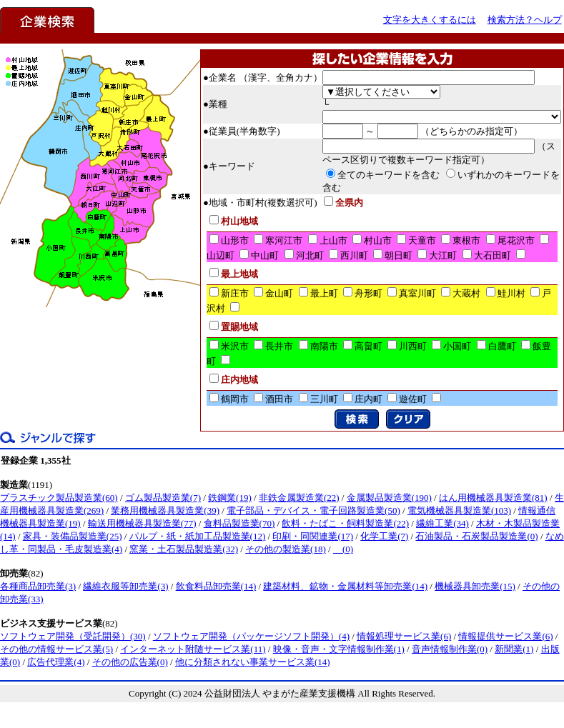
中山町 (265, 255)
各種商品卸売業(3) (38, 586)
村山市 (378, 240)
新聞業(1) (514, 649)
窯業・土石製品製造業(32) (184, 549)
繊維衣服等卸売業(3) (125, 586)
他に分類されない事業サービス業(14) (253, 662)
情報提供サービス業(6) (505, 636)
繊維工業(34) (442, 523)
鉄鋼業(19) (230, 498)
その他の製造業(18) (286, 549)
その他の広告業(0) (130, 662)
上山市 (333, 240)
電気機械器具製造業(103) (459, 510)
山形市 (235, 240)
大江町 (443, 255)
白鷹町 (502, 346)
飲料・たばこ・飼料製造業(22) (345, 523)
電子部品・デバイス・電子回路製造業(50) (313, 510)
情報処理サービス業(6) (404, 636)
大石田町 (493, 255)
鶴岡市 (235, 399)
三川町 (324, 399)
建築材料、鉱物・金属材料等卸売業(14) (345, 586)
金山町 (279, 293)
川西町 (413, 346)
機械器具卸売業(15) (475, 586)
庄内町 (368, 399)
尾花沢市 (516, 240)
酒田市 (279, 399)
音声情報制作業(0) (450, 649)
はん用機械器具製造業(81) (493, 498)
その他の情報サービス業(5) (56, 649)
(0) (343, 549)
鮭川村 (511, 293)
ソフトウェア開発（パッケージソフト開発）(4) (251, 636)
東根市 (466, 240)
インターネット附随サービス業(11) (193, 649)
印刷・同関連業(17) (313, 536)
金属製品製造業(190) (389, 498)
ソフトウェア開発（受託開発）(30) (73, 636)
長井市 (279, 346)
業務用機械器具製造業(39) (165, 510)
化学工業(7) (384, 536)
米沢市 (235, 346)
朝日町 (399, 255)
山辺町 (221, 255)
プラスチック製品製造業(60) (59, 498)
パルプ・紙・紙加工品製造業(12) (198, 536)
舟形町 (368, 293)
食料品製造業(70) (239, 523)
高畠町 (368, 346)
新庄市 (235, 293)
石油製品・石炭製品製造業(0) (476, 536)
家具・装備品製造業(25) (73, 536)
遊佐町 (413, 399)
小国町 (457, 346)
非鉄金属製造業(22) (299, 498)
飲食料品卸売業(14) (216, 586)
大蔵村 (466, 293)
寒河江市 (284, 240)
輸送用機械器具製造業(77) (142, 523)
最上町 (324, 293)
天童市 (422, 240)
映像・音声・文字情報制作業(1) (339, 649)
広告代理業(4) (56, 662)
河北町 (310, 255)
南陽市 (324, 346)
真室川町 (417, 293)
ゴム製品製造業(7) (163, 498)
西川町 (354, 255)
